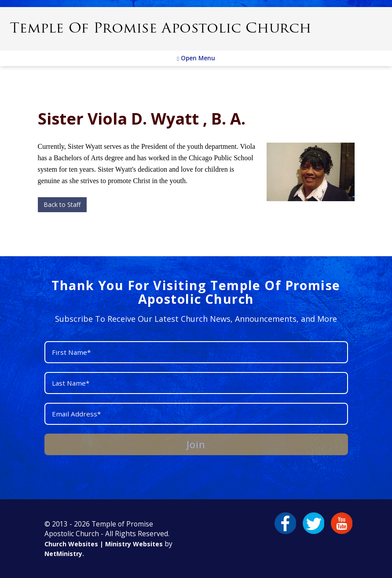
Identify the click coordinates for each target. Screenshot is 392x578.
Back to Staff (62, 204)
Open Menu (196, 58)
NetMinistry (63, 554)
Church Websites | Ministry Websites (104, 544)
